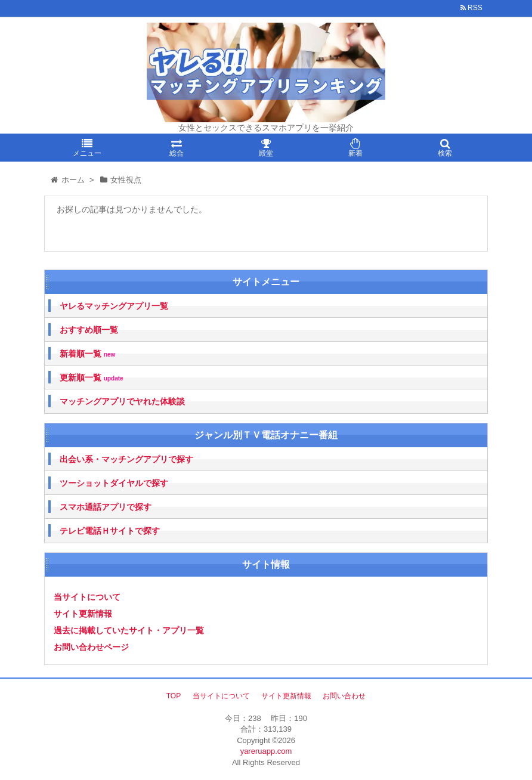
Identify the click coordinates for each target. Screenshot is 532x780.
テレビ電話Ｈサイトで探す (110, 531)
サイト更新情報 (83, 614)
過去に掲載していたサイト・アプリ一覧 (129, 630)
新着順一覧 (87, 354)
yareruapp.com (266, 751)
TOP (174, 696)
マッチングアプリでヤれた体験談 (122, 401)
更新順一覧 (92, 378)
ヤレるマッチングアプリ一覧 (114, 306)
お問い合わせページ (91, 647)
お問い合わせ (344, 696)
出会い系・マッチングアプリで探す (126, 459)
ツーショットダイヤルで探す (114, 483)
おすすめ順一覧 (89, 330)
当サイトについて (87, 597)
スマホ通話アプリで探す (106, 507)
